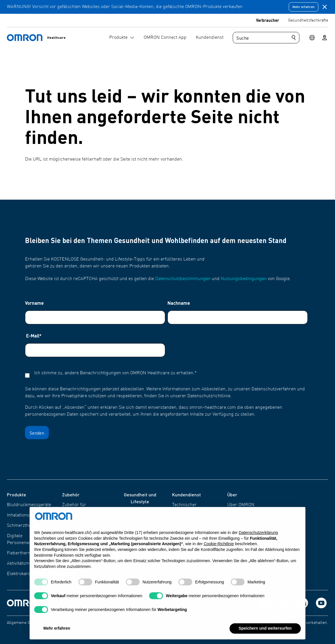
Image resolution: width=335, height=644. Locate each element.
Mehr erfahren (304, 7)
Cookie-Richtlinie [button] (219, 548)
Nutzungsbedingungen (244, 279)
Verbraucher (267, 20)
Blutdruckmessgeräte (29, 505)
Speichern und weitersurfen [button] (265, 633)
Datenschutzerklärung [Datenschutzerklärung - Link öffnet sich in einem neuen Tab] (258, 537)
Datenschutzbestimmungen (183, 279)
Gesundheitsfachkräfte (308, 20)
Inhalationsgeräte (24, 515)
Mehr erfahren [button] (57, 633)
